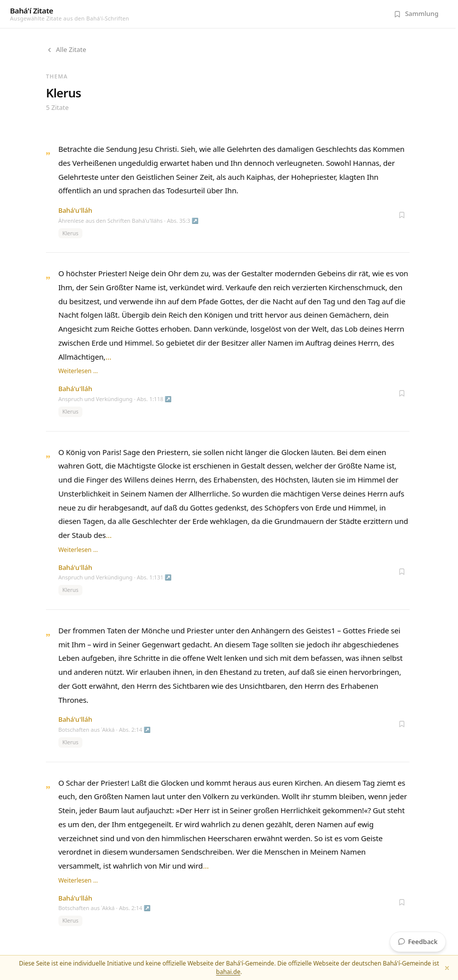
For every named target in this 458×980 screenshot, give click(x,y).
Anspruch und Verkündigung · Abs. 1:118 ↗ (115, 399)
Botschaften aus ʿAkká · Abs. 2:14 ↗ (105, 730)
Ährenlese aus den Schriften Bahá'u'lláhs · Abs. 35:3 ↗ (129, 221)
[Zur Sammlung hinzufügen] (402, 215)
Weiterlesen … (78, 371)
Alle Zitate (66, 49)
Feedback (418, 942)
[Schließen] (447, 968)
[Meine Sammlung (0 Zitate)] (416, 14)
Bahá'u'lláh (75, 210)
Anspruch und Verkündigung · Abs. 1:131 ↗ (115, 577)
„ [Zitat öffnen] (48, 150)
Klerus (70, 233)
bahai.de (229, 972)
